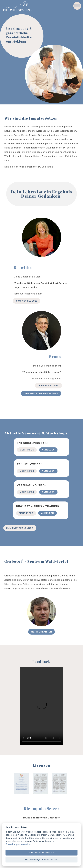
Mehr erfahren (42, 632)
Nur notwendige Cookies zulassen (41, 860)
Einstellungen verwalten (18, 845)
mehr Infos (27, 450)
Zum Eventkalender (20, 528)
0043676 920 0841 (49, 386)
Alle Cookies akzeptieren (41, 853)
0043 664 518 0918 (26, 301)
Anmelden (48, 450)
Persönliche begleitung (41, 393)
